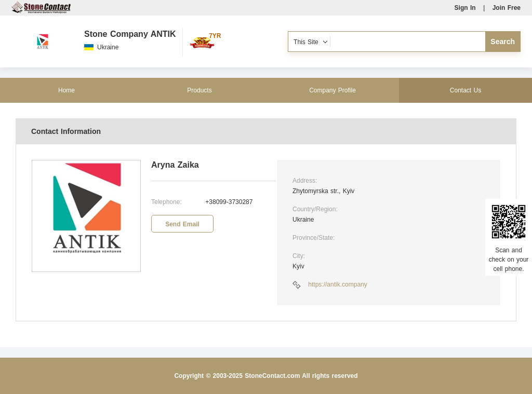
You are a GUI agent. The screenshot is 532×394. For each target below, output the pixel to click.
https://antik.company (337, 284)
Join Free (507, 8)
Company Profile (332, 90)
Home (66, 90)
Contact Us (465, 90)
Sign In (465, 8)
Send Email (182, 224)
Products (199, 90)
